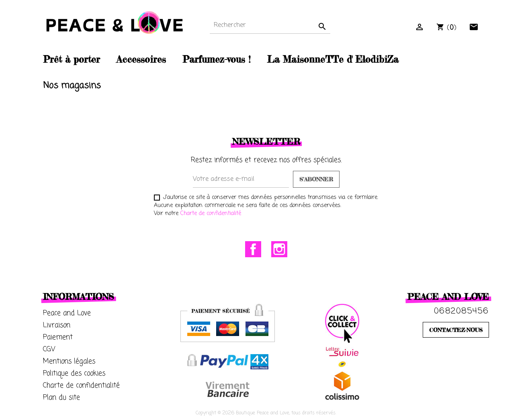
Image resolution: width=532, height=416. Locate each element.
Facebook (253, 249)
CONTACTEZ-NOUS (456, 330)
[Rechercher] (270, 26)
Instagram (279, 249)
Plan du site (61, 398)
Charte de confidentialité (211, 214)
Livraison (57, 325)
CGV (49, 349)
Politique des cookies (74, 374)
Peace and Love (67, 313)
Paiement (58, 337)
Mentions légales (69, 362)
